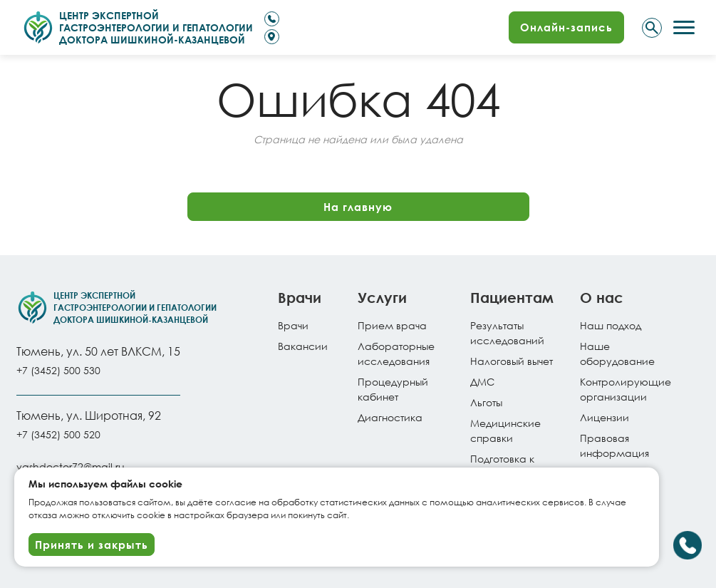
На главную (358, 207)
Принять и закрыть (92, 545)
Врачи (293, 325)
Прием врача (392, 325)
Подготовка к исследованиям (510, 466)
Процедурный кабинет (393, 389)
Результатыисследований (507, 333)
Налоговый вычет (512, 361)
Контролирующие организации (626, 389)
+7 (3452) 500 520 (58, 434)
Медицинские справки (505, 430)
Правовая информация (614, 445)
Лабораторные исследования (396, 354)
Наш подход (611, 325)
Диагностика (390, 417)
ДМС (482, 382)
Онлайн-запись (566, 27)
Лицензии (605, 417)
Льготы (486, 402)
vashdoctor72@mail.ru (71, 466)
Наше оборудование (617, 354)
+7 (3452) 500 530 (58, 370)
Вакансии (303, 346)
